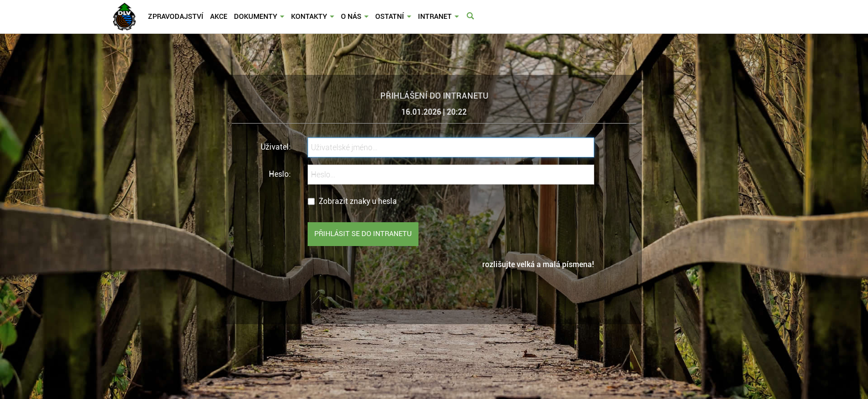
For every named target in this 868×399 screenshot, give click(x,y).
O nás (355, 16)
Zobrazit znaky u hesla (352, 201)
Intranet (438, 16)
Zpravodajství (176, 16)
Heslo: (280, 174)
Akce (219, 16)
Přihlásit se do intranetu (363, 234)
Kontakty (313, 16)
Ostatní (393, 16)
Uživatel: (276, 147)
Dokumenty (259, 16)
